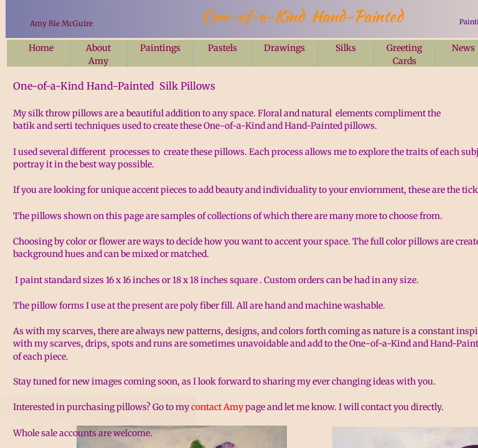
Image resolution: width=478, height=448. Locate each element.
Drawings (284, 48)
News (463, 48)
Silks (346, 48)
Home (41, 48)
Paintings (160, 48)
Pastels (223, 48)
